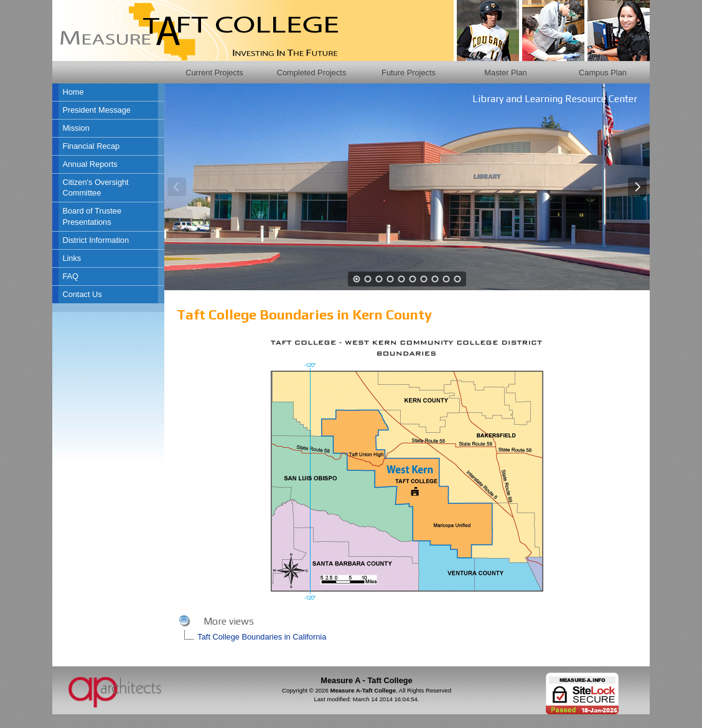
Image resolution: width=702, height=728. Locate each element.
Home (73, 92)
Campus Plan (603, 73)
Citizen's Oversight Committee (95, 188)
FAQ (70, 276)
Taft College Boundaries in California (262, 637)
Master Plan (505, 73)
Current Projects (214, 73)
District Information (96, 240)
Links (72, 258)
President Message (96, 110)
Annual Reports (90, 164)
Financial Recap (91, 146)
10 (457, 279)
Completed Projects (312, 73)
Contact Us (82, 294)
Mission (76, 128)
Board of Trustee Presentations (92, 216)
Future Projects (409, 73)
